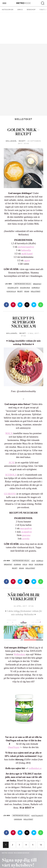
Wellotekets (19, 654)
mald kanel (27, 254)
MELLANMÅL (11, 141)
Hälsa (28, 284)
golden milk (25, 288)
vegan (27, 291)
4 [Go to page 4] (26, 845)
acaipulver (27, 532)
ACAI (12, 463)
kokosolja (26, 250)
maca (31, 564)
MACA (9, 433)
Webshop (31, 10)
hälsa (25, 564)
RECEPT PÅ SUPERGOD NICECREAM (24, 322)
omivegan (18, 819)
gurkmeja (36, 288)
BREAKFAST (37, 284)
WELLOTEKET (36, 291)
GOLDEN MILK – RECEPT (23, 132)
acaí (33, 561)
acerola (26, 539)
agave (27, 260)
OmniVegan (14, 747)
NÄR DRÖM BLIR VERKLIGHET (23, 597)
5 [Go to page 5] (33, 845)
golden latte (13, 288)
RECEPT (22, 141)
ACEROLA (11, 475)
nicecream (39, 564)
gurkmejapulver (26, 247)
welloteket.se (35, 768)
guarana (26, 535)
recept (20, 291)
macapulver (26, 528)
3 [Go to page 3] (19, 845)
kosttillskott (37, 816)
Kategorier (8, 10)
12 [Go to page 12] (41, 845)
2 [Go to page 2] (13, 845)
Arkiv (20, 10)
